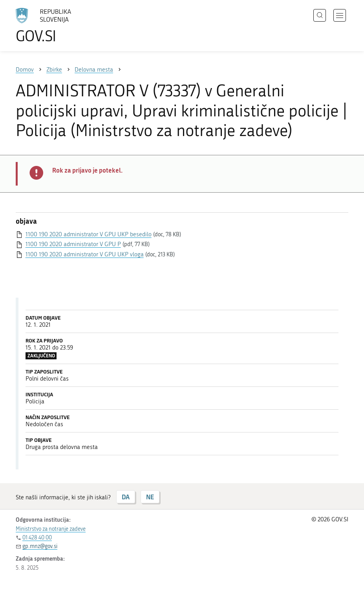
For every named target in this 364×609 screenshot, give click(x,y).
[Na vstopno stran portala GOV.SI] (55, 26)
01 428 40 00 (37, 538)
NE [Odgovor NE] (150, 497)
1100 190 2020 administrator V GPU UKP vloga (85, 254)
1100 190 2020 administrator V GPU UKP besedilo (89, 234)
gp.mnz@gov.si (40, 546)
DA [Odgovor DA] (126, 497)
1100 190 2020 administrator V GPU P (73, 244)
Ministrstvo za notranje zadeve (51, 529)
